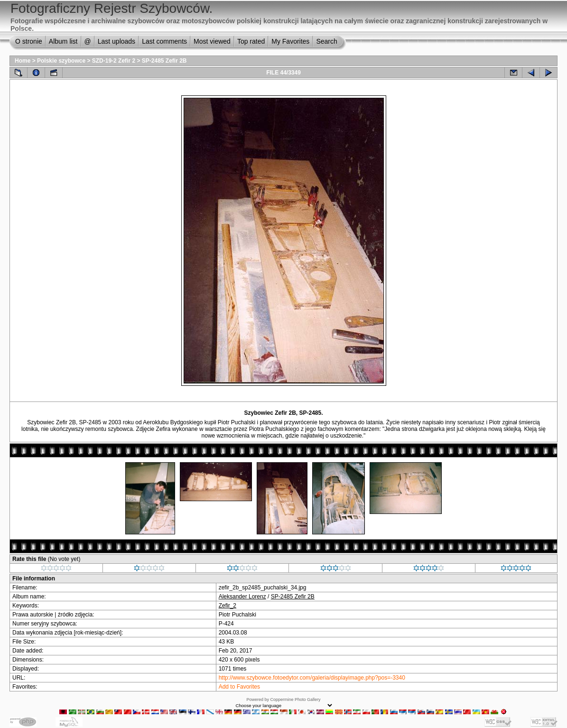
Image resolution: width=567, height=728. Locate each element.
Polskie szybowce (61, 61)
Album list (63, 41)
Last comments (164, 41)
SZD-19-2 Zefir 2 (114, 61)
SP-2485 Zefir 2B (164, 61)
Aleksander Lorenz (242, 597)
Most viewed (212, 41)
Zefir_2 (228, 606)
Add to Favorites (239, 687)
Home (23, 61)
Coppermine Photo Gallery (295, 700)
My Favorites (290, 41)
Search (326, 41)
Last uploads (116, 41)
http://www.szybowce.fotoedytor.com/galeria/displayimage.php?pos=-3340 (312, 678)
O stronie (29, 41)
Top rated (251, 41)
